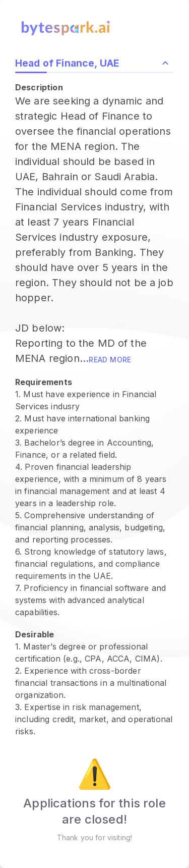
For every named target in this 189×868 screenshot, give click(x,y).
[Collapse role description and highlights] (165, 63)
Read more (110, 360)
